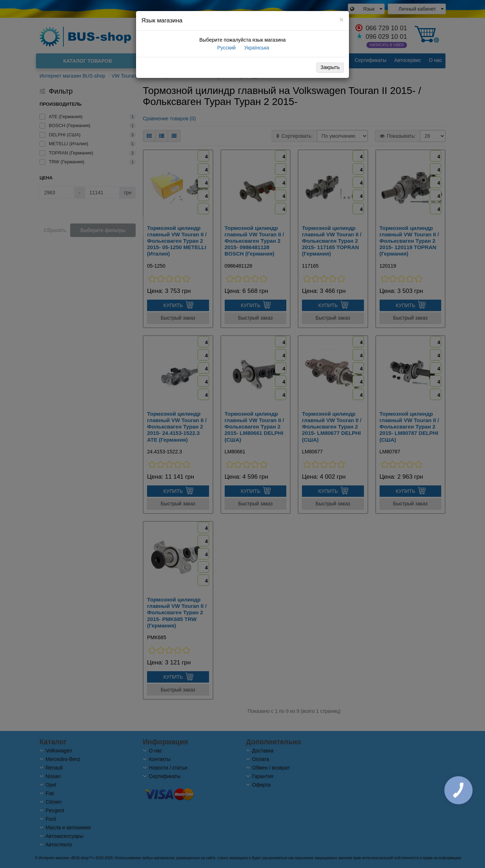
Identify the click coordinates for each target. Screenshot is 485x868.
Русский (226, 48)
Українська (256, 48)
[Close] (341, 19)
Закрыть (330, 67)
